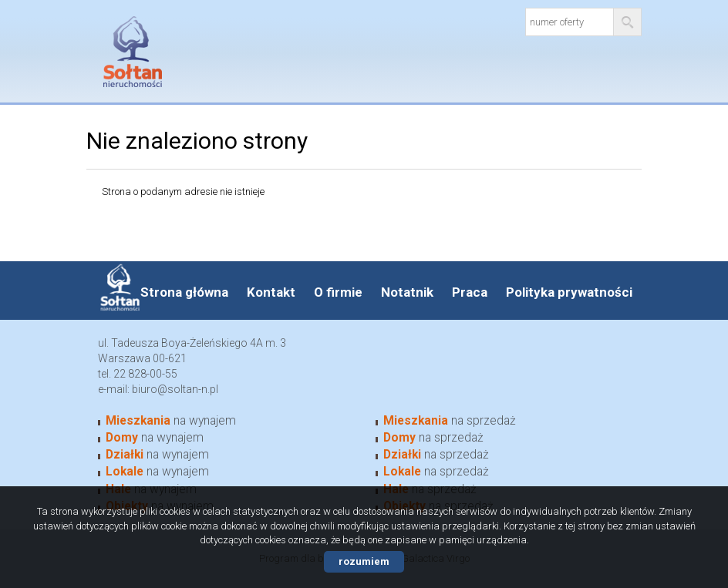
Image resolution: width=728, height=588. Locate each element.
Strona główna (184, 292)
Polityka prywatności (569, 292)
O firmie (338, 292)
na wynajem (171, 421)
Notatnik (407, 292)
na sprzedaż (450, 421)
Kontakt (271, 292)
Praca (470, 292)
